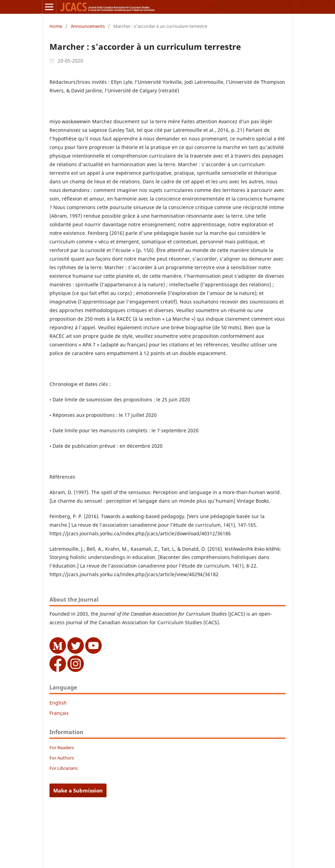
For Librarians (64, 768)
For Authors (62, 758)
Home (56, 26)
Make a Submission (78, 790)
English (58, 703)
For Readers (62, 747)
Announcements (88, 26)
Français (59, 713)
